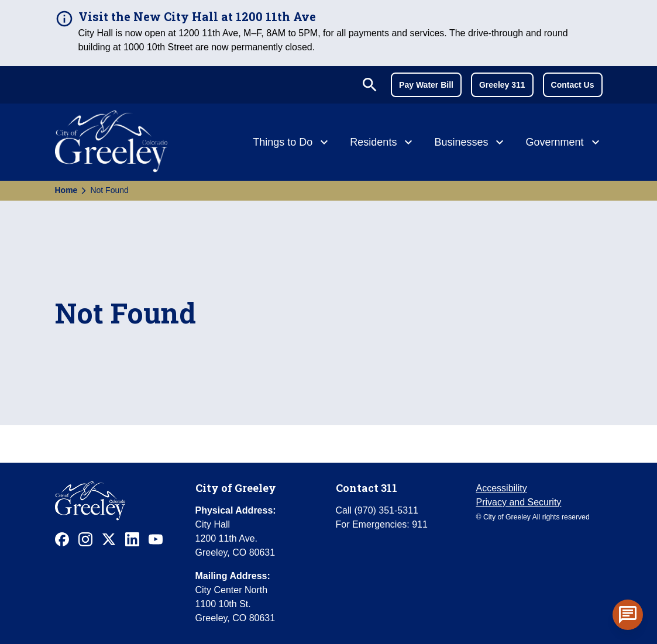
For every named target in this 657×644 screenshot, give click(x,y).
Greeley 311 (502, 85)
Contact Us (573, 85)
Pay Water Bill (426, 85)
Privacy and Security (519, 502)
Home (66, 190)
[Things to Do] (292, 143)
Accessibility (502, 488)
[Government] (564, 143)
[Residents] (383, 143)
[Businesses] (470, 143)
